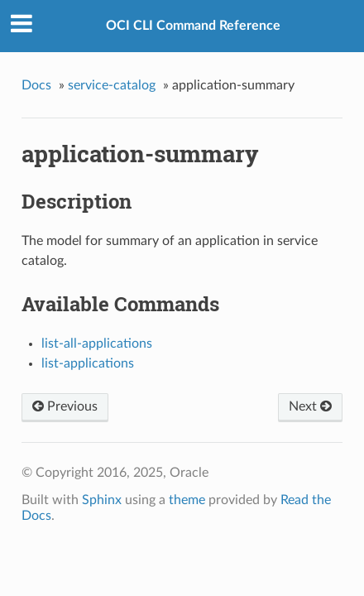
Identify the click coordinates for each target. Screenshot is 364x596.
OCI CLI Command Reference (193, 26)
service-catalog (112, 85)
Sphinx (102, 500)
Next (310, 406)
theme (187, 500)
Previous (65, 406)
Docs (36, 85)
